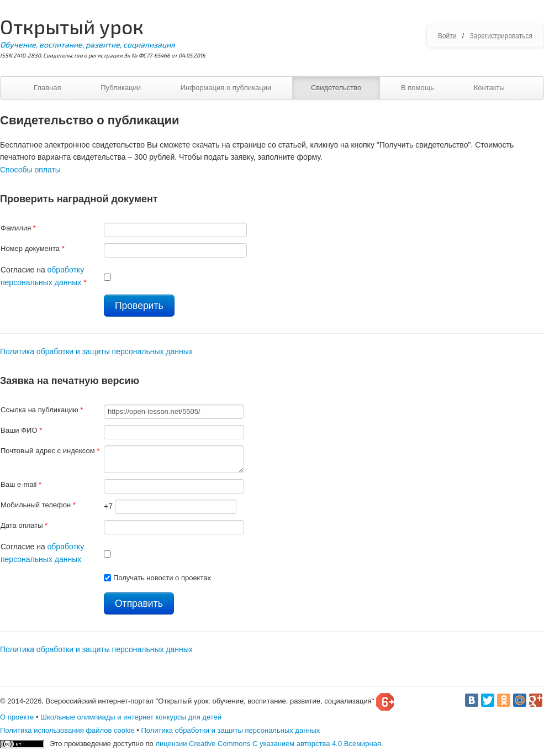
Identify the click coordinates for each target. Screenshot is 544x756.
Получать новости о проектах (162, 578)
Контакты (489, 88)
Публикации (121, 88)
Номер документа (33, 248)
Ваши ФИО (21, 430)
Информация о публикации (226, 88)
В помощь (418, 88)
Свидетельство (336, 88)
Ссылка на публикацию (42, 410)
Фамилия (18, 228)
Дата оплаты (24, 525)
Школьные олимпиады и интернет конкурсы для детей (131, 717)
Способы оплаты (30, 170)
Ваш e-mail (21, 484)
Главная (47, 88)
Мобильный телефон (38, 505)
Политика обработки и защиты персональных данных (96, 351)
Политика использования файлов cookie (67, 730)
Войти (447, 36)
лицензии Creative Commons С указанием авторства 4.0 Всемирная (268, 744)
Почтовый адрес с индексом (50, 451)
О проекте (17, 717)
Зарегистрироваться (501, 36)
